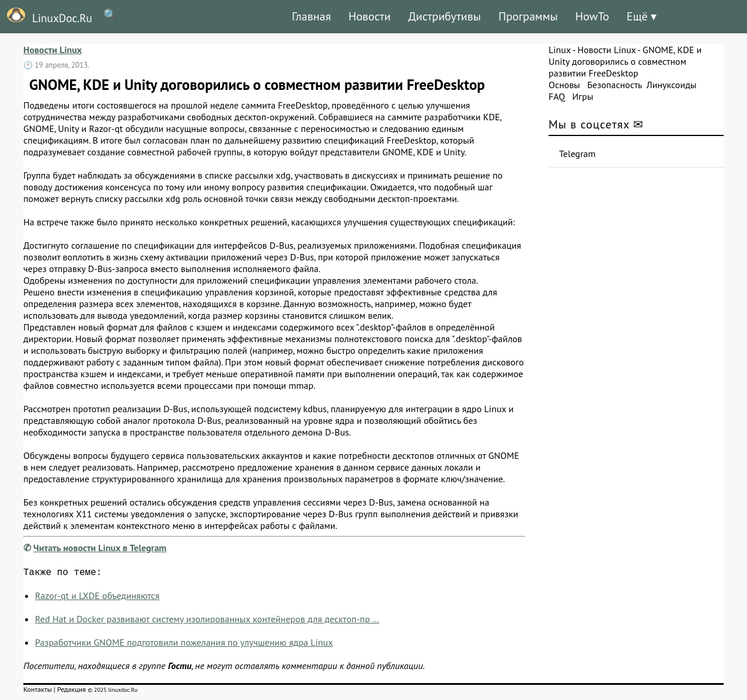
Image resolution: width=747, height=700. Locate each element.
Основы (564, 85)
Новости (369, 16)
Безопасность (615, 85)
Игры (582, 96)
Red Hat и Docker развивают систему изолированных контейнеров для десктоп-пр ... (207, 621)
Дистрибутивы (444, 16)
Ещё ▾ (642, 16)
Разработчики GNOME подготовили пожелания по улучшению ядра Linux (184, 645)
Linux (560, 50)
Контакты (38, 692)
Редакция (71, 692)
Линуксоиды (672, 85)
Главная (311, 16)
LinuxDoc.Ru (46, 16)
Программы (528, 16)
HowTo (592, 16)
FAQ (557, 96)
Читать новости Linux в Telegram (100, 548)
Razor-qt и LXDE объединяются (97, 598)
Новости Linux (53, 50)
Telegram (577, 154)
